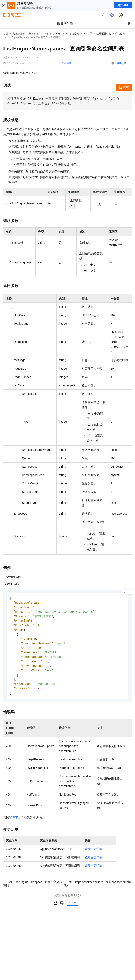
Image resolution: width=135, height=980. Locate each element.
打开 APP (123, 5)
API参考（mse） (52, 34)
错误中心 (15, 822)
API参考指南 (72, 34)
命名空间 (120, 34)
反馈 (72, 908)
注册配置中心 (104, 34)
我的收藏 (121, 63)
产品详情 (67, 63)
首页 (6, 34)
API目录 (88, 34)
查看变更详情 (93, 853)
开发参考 (34, 34)
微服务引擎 (18, 34)
